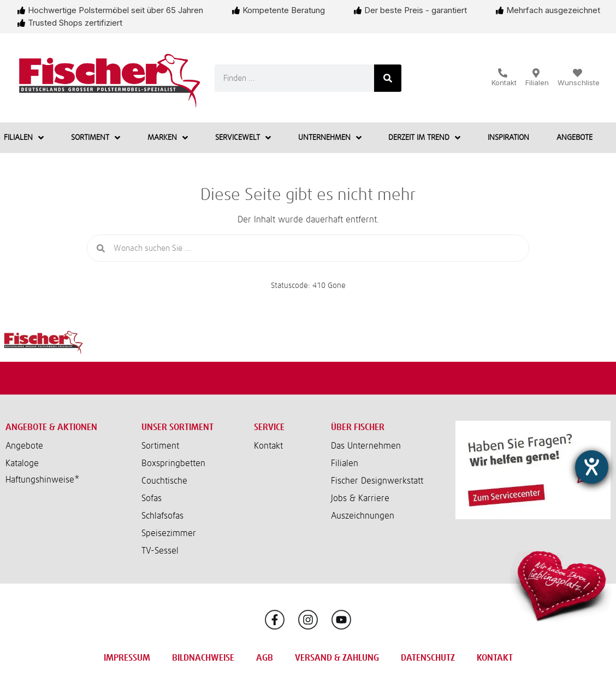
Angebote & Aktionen (51, 427)
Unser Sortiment (177, 427)
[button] (65, 480)
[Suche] (388, 78)
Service (269, 427)
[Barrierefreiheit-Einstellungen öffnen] (592, 467)
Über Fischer (358, 427)
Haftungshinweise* (43, 480)
